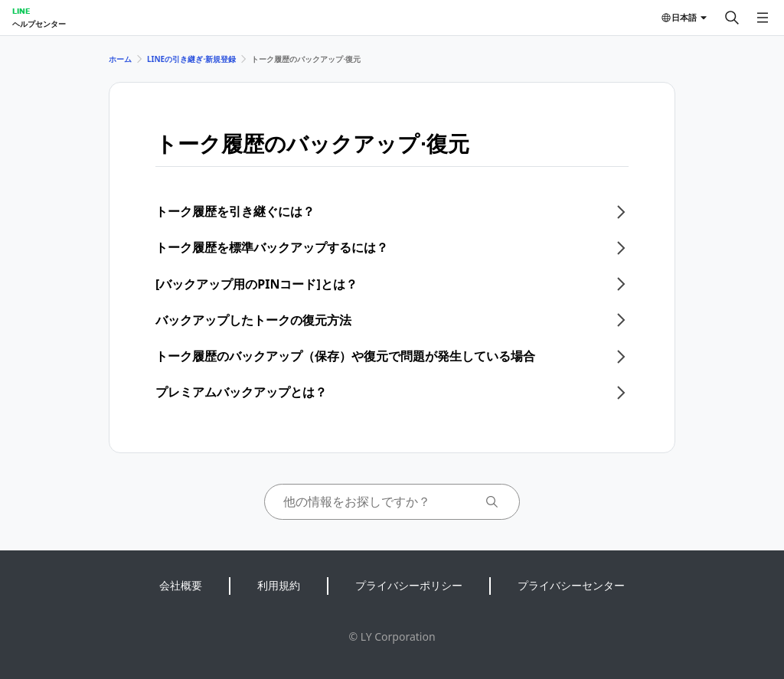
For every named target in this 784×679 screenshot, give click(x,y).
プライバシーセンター (571, 585)
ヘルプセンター (39, 24)
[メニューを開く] (763, 18)
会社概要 (181, 585)
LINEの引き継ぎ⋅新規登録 (191, 59)
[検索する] (732, 18)
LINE (21, 11)
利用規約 (279, 585)
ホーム (120, 59)
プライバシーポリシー (409, 585)
